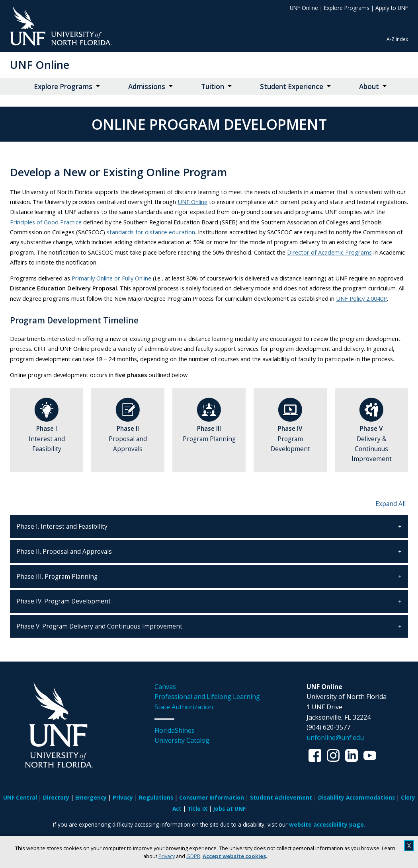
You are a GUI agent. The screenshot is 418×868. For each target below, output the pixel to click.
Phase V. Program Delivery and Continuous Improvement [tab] (99, 626)
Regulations (156, 797)
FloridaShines (175, 730)
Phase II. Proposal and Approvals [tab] (64, 552)
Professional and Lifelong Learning (207, 697)
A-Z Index (397, 39)
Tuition (213, 87)
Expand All (391, 504)
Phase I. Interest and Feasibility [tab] (62, 526)
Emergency (91, 797)
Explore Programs (347, 8)
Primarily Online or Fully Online (111, 278)
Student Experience (292, 87)
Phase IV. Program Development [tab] (63, 601)
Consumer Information (212, 797)
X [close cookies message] (409, 846)
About (369, 87)
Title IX (197, 809)
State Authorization (184, 707)
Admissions (147, 87)
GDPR (193, 856)
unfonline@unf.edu (335, 738)
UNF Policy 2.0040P (361, 298)
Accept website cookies (234, 856)
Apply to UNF (392, 8)
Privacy (167, 856)
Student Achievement (281, 797)
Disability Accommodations (356, 797)
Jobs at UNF (230, 809)
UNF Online (304, 8)
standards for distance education (151, 232)
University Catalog (182, 740)
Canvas (165, 687)
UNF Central (20, 797)
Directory (56, 797)
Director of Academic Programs (329, 252)
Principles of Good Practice (46, 222)
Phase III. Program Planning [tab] (57, 577)
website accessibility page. (327, 824)
